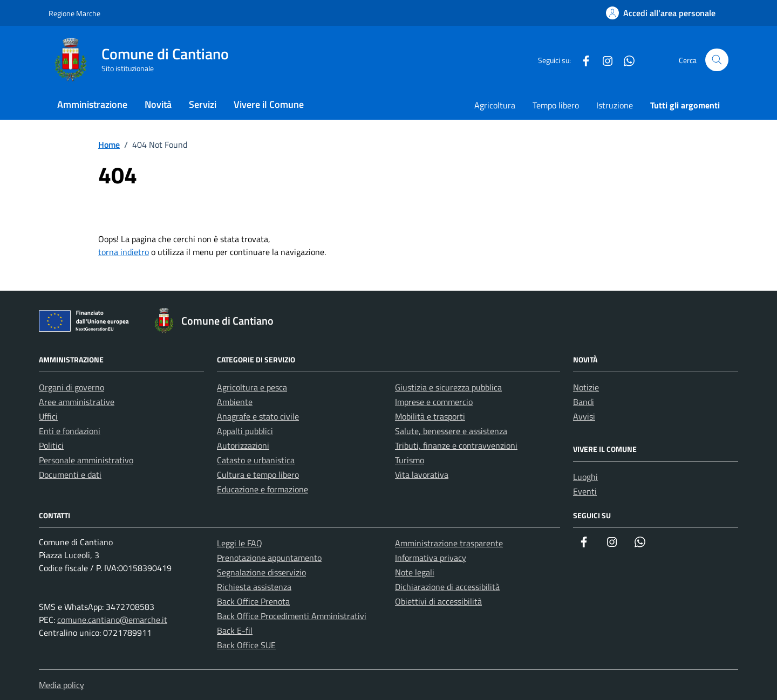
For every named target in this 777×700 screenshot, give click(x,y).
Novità (158, 104)
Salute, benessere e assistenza (451, 431)
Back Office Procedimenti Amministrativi (292, 616)
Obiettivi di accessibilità (438, 601)
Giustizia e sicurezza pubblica (448, 387)
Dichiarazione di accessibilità (447, 587)
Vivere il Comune (269, 104)
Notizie (586, 387)
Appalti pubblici (245, 431)
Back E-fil (235, 630)
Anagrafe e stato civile (258, 416)
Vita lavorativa (422, 475)
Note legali (415, 572)
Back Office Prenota (253, 601)
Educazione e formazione (263, 489)
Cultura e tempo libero (258, 475)
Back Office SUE (246, 645)
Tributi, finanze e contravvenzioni (456, 445)
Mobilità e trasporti (430, 416)
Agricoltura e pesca (252, 387)
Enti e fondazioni (70, 431)
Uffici (48, 416)
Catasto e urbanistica (256, 460)
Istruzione (615, 105)
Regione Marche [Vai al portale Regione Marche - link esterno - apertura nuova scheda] (74, 13)
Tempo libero (556, 105)
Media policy (62, 685)
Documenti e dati (70, 475)
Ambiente (235, 402)
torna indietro (124, 252)
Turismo (410, 460)
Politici (51, 445)
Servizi (203, 104)
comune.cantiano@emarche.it (112, 620)
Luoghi (585, 477)
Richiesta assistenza (254, 587)
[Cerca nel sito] (717, 60)
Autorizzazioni (243, 445)
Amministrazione (92, 104)
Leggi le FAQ (240, 543)
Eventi (585, 491)
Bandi (584, 402)
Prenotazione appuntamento (269, 558)
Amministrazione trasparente (449, 543)
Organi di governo (71, 387)
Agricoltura (495, 105)
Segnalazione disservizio (261, 572)
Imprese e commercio (434, 402)
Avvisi (584, 416)
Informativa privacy (431, 558)
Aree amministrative (77, 402)
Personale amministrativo (86, 460)
